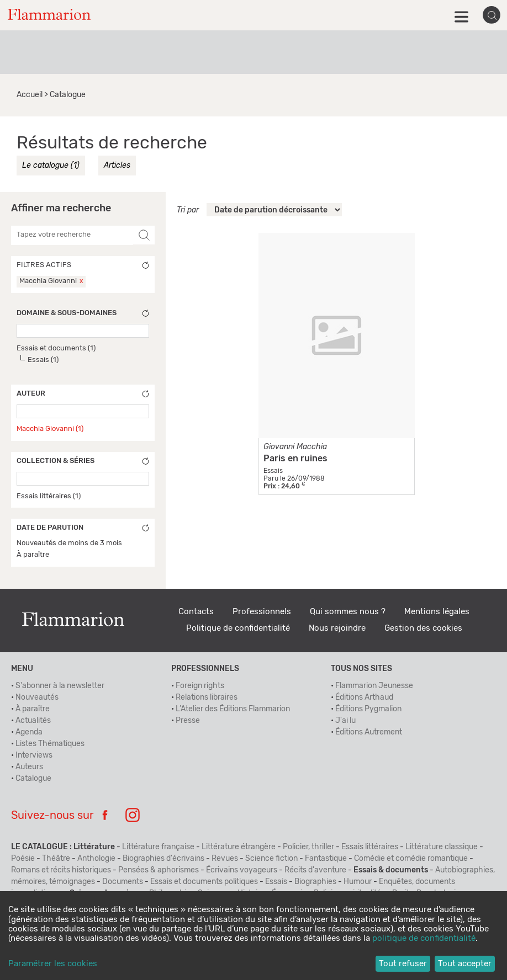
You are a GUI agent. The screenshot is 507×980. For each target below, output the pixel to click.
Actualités (33, 721)
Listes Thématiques (50, 744)
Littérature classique (442, 847)
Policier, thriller (308, 847)
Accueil (30, 95)
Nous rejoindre (337, 628)
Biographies (315, 882)
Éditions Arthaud (364, 697)
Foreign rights (200, 686)
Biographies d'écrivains (163, 859)
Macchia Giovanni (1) (50, 429)
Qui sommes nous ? (348, 612)
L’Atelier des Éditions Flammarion (233, 709)
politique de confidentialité (424, 938)
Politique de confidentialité (238, 628)
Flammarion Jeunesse (374, 686)
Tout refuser (403, 964)
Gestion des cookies (423, 628)
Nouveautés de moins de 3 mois (69, 543)
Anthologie (96, 859)
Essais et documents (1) (56, 348)
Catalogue (33, 779)
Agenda (29, 732)
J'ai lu (345, 721)
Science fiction (271, 859)
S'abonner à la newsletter (60, 686)
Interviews (34, 755)
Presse (188, 721)
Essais (276, 882)
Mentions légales (437, 612)
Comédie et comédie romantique (411, 859)
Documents (123, 882)
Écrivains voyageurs (242, 870)
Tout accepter (465, 964)
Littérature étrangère (239, 847)
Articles (117, 166)
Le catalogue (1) (51, 166)
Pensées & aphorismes (159, 870)
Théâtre (56, 859)
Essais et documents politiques (204, 882)
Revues (225, 859)
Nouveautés (37, 697)
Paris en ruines (295, 459)
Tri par (188, 210)
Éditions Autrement (369, 732)
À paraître (33, 555)
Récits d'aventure (315, 870)
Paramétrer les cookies (53, 964)
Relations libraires (207, 697)
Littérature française (158, 847)
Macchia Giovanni (48, 281)
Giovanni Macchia (295, 447)
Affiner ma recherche (61, 209)
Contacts (196, 612)
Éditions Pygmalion (368, 709)
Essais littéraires (370, 847)
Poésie (23, 859)
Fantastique (326, 859)
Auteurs (29, 767)
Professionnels (262, 612)
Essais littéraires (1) (49, 496)
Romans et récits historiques (61, 870)
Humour (358, 882)
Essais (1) (43, 360)
